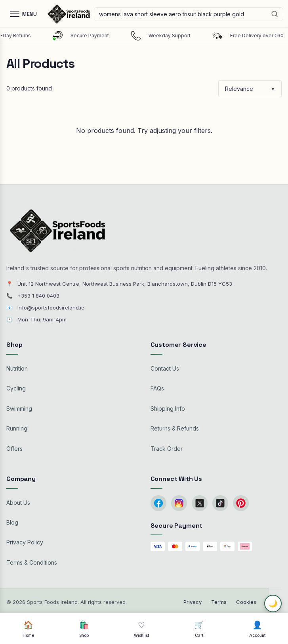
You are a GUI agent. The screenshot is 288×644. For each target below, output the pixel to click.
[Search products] (189, 14)
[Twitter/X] (200, 503)
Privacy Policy (25, 542)
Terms (219, 602)
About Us (18, 503)
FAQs (157, 388)
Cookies (246, 602)
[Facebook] (158, 503)
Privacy (193, 602)
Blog (12, 522)
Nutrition (17, 368)
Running (17, 428)
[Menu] (23, 14)
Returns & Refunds (175, 428)
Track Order (167, 449)
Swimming (19, 409)
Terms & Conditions (32, 562)
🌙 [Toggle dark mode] (273, 604)
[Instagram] (179, 503)
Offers (14, 449)
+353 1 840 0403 (38, 296)
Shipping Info (168, 409)
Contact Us (165, 368)
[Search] (275, 14)
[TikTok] (220, 503)
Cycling (16, 388)
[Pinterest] (241, 503)
